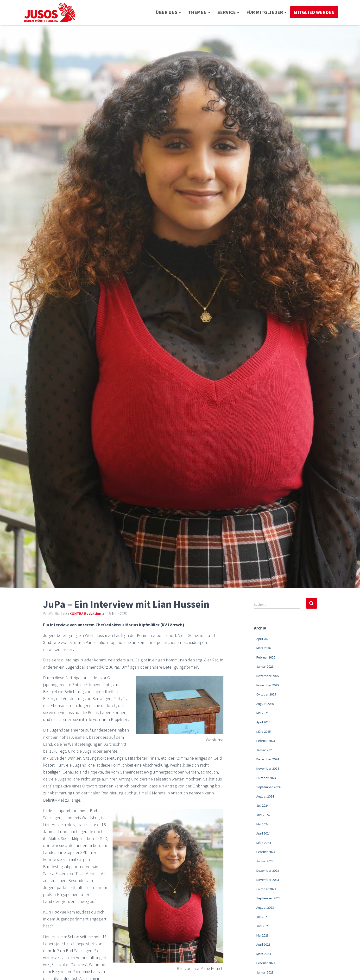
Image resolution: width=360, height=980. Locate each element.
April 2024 (263, 833)
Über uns (168, 12)
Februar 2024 (266, 852)
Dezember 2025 (268, 676)
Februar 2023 (266, 963)
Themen (199, 12)
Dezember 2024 (268, 759)
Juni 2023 (263, 926)
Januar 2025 (265, 750)
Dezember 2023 (268, 871)
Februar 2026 (266, 657)
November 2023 (268, 880)
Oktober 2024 (266, 778)
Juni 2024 (263, 815)
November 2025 (268, 685)
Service (228, 12)
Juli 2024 (262, 805)
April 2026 (263, 639)
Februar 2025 (266, 741)
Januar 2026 (265, 666)
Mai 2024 (262, 824)
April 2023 (263, 944)
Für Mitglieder (266, 12)
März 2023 (264, 954)
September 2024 (268, 787)
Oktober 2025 (266, 694)
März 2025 (264, 732)
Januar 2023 (265, 972)
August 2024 (265, 796)
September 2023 (268, 898)
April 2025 (263, 722)
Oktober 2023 (266, 889)
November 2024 (268, 768)
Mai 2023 (262, 935)
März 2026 (264, 648)
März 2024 (264, 843)
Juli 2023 (262, 917)
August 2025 (265, 704)
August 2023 (265, 907)
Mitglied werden (314, 12)
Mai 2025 (262, 713)
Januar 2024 (265, 861)
